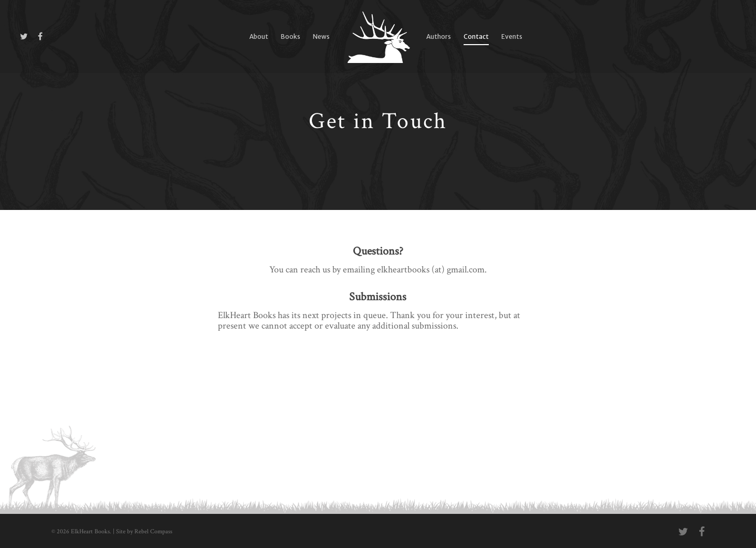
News (321, 36)
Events (512, 36)
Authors (439, 36)
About (259, 36)
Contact (476, 36)
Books (291, 36)
